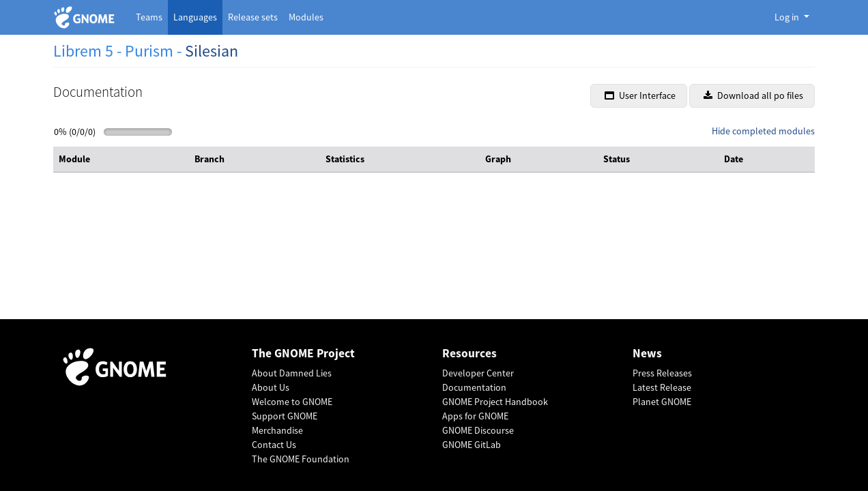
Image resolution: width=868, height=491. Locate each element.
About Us (271, 387)
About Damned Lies (292, 373)
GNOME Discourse (478, 430)
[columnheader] (121, 160)
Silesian (212, 51)
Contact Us (274, 445)
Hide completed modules (763, 131)
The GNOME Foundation (301, 459)
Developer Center (478, 373)
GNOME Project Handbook (495, 402)
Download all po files (753, 95)
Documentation (474, 387)
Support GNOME (285, 416)
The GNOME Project (303, 354)
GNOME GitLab (472, 445)
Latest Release (662, 387)
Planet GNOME (662, 402)
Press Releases (662, 373)
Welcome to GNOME (292, 402)
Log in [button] (788, 17)
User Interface (640, 95)
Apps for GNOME (475, 416)
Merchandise (277, 430)
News (647, 354)
